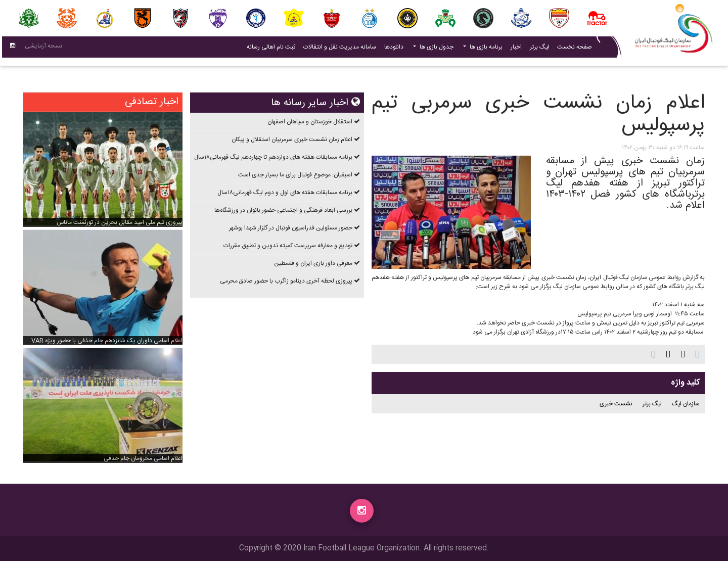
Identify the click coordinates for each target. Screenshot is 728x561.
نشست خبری (616, 404)
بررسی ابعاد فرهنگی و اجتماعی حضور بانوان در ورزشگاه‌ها (283, 210)
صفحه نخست (575, 49)
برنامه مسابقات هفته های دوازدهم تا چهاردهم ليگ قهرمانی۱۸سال (273, 157)
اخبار (514, 49)
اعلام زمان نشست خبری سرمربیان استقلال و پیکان (292, 139)
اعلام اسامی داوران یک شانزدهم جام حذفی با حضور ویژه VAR (107, 341)
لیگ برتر (539, 49)
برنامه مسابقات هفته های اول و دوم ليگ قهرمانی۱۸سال (285, 193)
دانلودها (394, 49)
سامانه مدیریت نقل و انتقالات (338, 49)
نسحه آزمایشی (43, 48)
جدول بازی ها (436, 49)
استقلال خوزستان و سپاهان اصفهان (310, 122)
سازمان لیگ (686, 404)
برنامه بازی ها (485, 49)
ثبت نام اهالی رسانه (269, 49)
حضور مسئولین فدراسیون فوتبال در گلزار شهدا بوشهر (291, 228)
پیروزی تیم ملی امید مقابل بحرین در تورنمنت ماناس (120, 222)
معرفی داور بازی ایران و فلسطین (313, 263)
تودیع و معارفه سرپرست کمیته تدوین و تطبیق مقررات (288, 246)
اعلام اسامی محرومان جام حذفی (143, 458)
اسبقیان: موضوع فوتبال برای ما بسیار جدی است (295, 175)
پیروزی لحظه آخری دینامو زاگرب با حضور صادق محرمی (286, 281)
